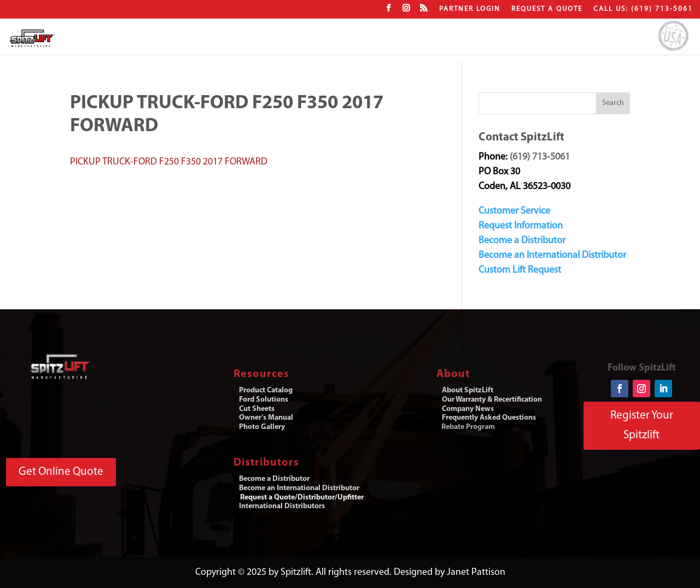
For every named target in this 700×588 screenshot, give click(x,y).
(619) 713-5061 (540, 157)
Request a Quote (547, 9)
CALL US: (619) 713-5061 (643, 9)
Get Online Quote (61, 472)
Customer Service (514, 211)
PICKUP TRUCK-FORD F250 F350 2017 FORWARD (169, 162)
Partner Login (470, 9)
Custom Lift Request (520, 270)
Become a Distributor (522, 241)
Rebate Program (468, 427)
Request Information (521, 226)
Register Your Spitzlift (642, 425)
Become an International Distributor (552, 255)
